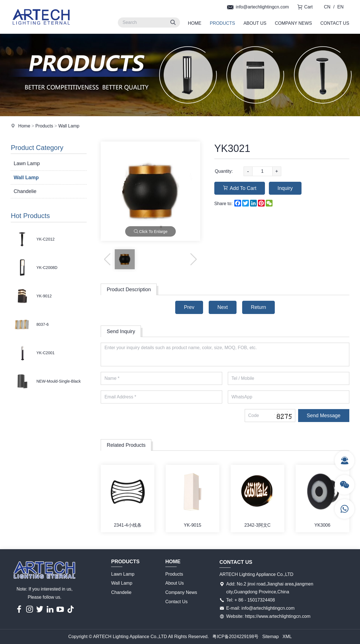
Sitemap (270, 637)
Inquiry (285, 188)
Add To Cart (240, 188)
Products (222, 23)
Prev (189, 307)
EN (340, 7)
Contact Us (335, 23)
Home (195, 23)
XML (287, 637)
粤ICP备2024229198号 (235, 637)
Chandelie (25, 191)
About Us (255, 23)
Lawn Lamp (27, 163)
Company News (293, 23)
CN (327, 7)
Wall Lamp (69, 126)
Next (223, 307)
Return (258, 307)
